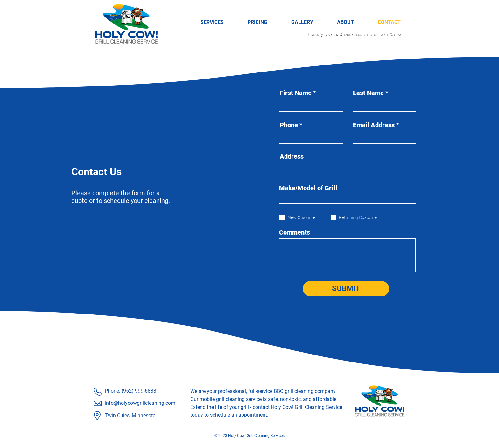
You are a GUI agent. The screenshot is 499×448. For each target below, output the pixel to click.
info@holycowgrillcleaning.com (140, 403)
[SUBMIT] (346, 289)
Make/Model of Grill (308, 188)
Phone (289, 125)
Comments (295, 232)
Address (292, 156)
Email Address (374, 125)
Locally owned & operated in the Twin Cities (355, 34)
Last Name (368, 93)
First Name (296, 93)
